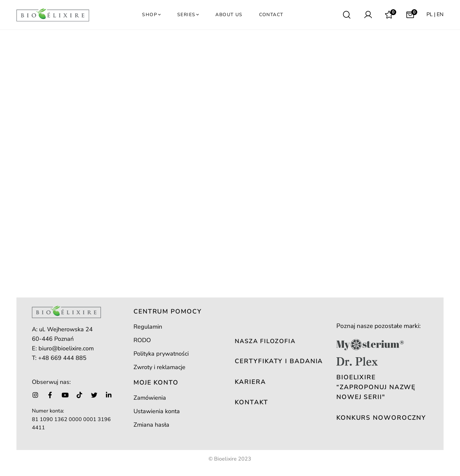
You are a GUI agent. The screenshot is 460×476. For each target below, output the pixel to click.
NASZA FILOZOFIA (265, 341)
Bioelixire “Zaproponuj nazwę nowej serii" (376, 387)
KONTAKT (251, 402)
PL (430, 14)
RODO (142, 340)
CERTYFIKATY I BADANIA (279, 361)
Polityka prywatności (161, 354)
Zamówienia (150, 398)
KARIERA (250, 382)
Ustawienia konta (157, 411)
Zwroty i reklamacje (159, 367)
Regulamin (148, 327)
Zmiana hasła (151, 425)
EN (440, 14)
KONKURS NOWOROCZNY (381, 418)
